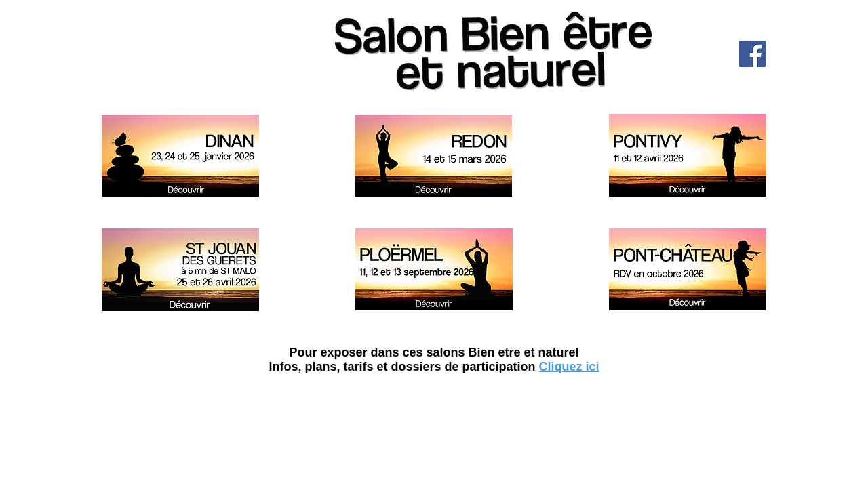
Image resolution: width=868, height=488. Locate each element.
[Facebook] (752, 54)
